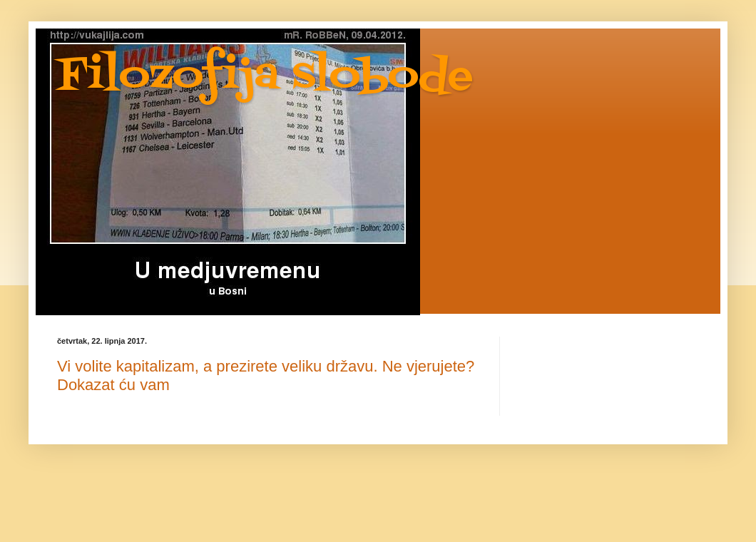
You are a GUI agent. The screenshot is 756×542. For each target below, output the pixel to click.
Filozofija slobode (265, 77)
